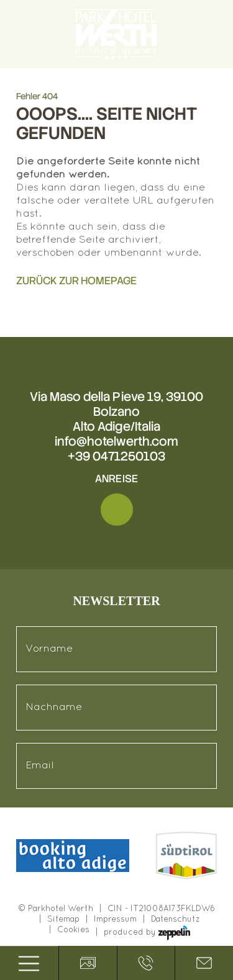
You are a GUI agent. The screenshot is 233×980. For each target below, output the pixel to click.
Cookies (73, 930)
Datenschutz (176, 920)
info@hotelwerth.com (116, 441)
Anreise (116, 479)
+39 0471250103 (116, 456)
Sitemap (63, 920)
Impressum (115, 920)
